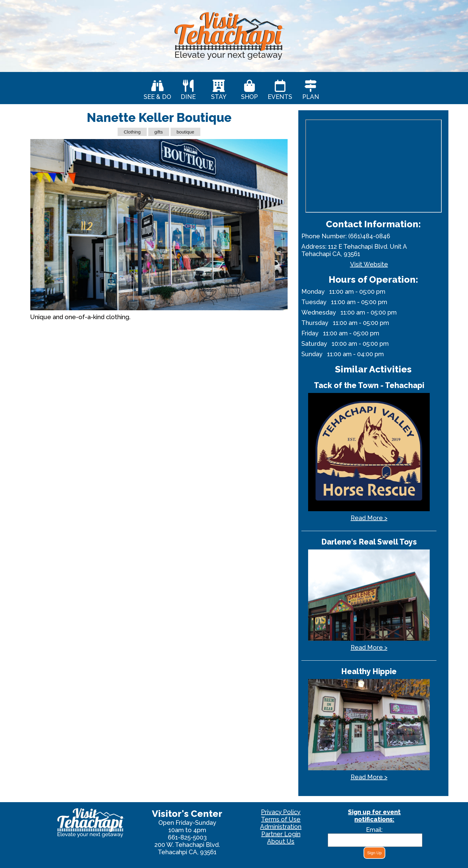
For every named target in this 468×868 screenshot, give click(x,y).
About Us (281, 841)
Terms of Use (281, 819)
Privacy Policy (281, 812)
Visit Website (369, 264)
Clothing (132, 132)
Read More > (369, 518)
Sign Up (374, 853)
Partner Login (281, 834)
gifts (159, 132)
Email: (374, 830)
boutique (186, 132)
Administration (281, 827)
